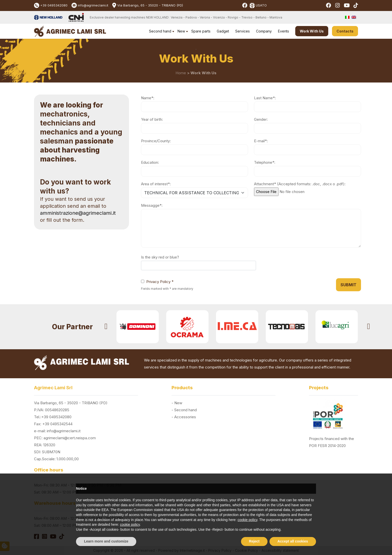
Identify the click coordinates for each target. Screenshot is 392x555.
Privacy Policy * (160, 282)
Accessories (185, 417)
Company (264, 31)
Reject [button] (254, 541)
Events (283, 31)
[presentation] (106, 327)
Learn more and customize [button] (106, 541)
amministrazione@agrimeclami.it (78, 213)
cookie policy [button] (247, 520)
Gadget (223, 31)
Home (181, 73)
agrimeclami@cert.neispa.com (70, 438)
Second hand (160, 31)
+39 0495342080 (54, 5)
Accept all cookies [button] (293, 541)
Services (242, 31)
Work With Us (312, 31)
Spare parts (201, 31)
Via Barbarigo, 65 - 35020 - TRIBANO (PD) (150, 5)
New (181, 31)
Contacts (345, 31)
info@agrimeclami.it (93, 5)
